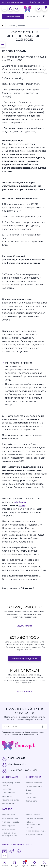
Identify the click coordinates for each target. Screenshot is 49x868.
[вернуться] (3, 26)
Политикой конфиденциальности (24, 734)
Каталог (5, 863)
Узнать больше (24, 692)
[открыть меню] (5, 9)
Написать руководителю (24, 659)
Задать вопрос (24, 626)
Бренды (15, 863)
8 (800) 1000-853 (38, 2)
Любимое (34, 863)
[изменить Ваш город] (12, 2)
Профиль (44, 863)
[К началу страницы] (5, 855)
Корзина (24, 863)
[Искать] (44, 16)
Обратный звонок (13, 16)
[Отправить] (43, 726)
